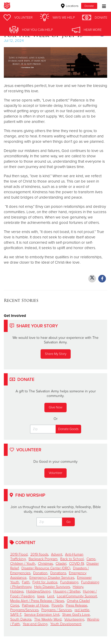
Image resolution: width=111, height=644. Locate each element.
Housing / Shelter (67, 591)
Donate (89, 6)
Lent (51, 596)
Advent (57, 554)
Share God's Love (76, 615)
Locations (70, 6)
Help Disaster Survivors (52, 587)
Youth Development (66, 624)
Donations (58, 573)
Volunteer (55, 473)
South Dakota (21, 619)
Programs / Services (57, 610)
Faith (26, 582)
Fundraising (69, 582)
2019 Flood (19, 554)
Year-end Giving (35, 624)
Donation (40, 573)
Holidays (17, 591)
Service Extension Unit (42, 615)
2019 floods (39, 554)
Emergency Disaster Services (52, 578)
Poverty (57, 605)
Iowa (41, 596)
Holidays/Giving (38, 591)
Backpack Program (43, 559)
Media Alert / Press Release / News (37, 601)
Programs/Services (24, 610)
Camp (91, 559)
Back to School (72, 559)
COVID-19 (76, 564)
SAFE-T (16, 615)
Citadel (61, 564)
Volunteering (74, 619)
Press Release (77, 605)
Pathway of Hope (35, 605)
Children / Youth (23, 564)
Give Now (55, 407)
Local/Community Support (77, 596)
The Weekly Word (48, 619)
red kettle (82, 610)
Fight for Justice (45, 582)
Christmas (45, 564)
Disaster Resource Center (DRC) (46, 568)
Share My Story (56, 354)
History (78, 587)
